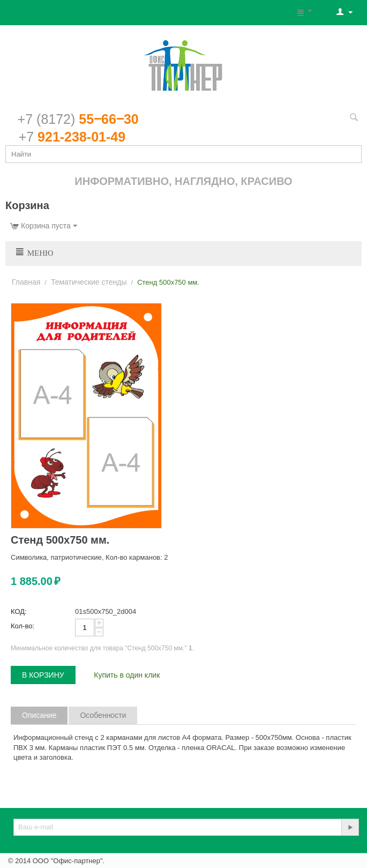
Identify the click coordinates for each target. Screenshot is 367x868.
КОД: (19, 611)
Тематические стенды (89, 282)
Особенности (103, 715)
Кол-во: (23, 626)
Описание (39, 715)
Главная (26, 282)
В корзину (43, 675)
